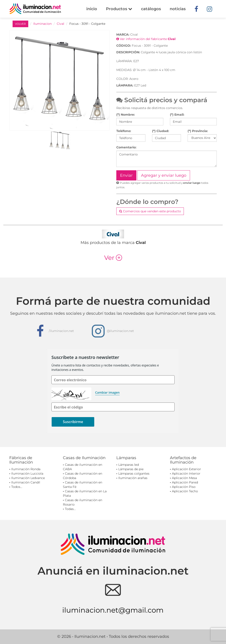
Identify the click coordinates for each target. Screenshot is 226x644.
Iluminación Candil (26, 482)
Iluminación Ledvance (28, 478)
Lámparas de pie (131, 469)
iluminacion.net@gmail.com (113, 610)
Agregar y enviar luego (164, 175)
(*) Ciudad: (161, 131)
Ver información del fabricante (146, 39)
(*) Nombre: (126, 115)
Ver (113, 258)
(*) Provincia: (198, 131)
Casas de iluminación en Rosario (83, 502)
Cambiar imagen (107, 392)
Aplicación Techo (185, 491)
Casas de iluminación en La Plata (85, 493)
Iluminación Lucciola (27, 473)
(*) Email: (177, 115)
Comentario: (126, 147)
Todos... (17, 487)
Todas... (70, 509)
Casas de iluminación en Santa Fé (83, 485)
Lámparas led (129, 465)
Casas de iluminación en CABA (83, 467)
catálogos (151, 9)
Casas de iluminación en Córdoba (83, 476)
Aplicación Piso (184, 487)
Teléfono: (124, 131)
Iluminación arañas (133, 478)
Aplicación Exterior (186, 469)
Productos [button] (119, 9)
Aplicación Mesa (184, 478)
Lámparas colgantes (134, 473)
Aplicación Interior (186, 473)
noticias (178, 9)
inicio (92, 9)
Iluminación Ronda (26, 469)
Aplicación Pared (185, 482)
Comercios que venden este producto (150, 211)
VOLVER (20, 24)
